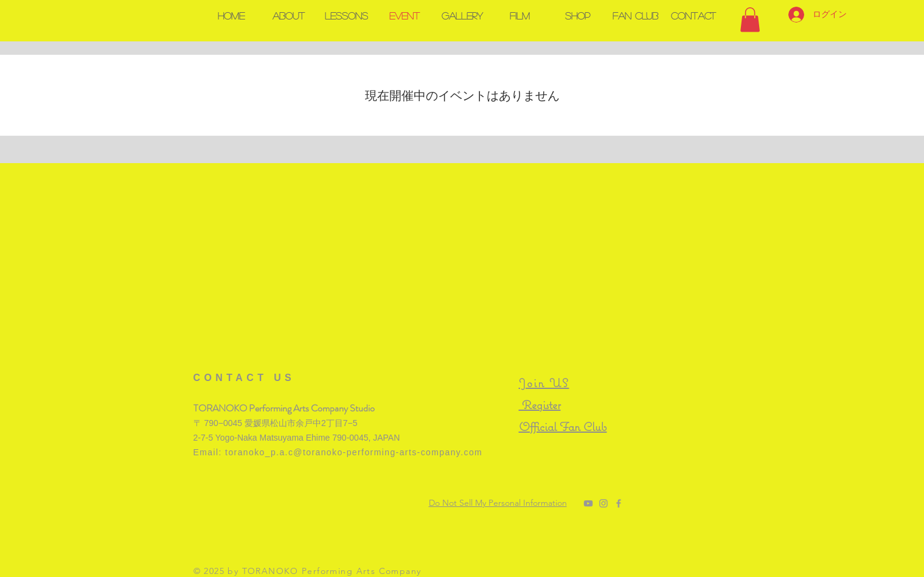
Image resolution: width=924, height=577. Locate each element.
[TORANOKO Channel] (588, 503)
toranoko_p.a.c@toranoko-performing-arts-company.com (354, 452)
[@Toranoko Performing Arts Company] (619, 503)
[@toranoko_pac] (603, 503)
